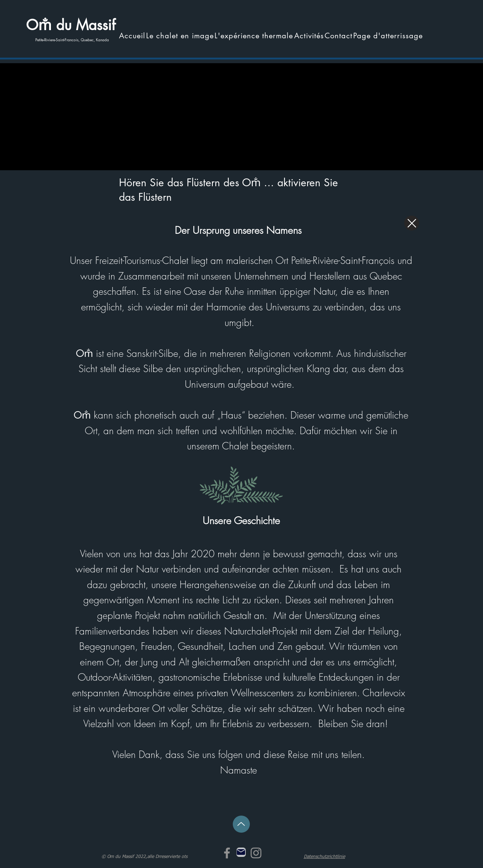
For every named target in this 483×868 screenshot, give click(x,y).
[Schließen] (412, 223)
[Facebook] (227, 853)
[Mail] (241, 852)
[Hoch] (241, 824)
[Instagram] (256, 853)
